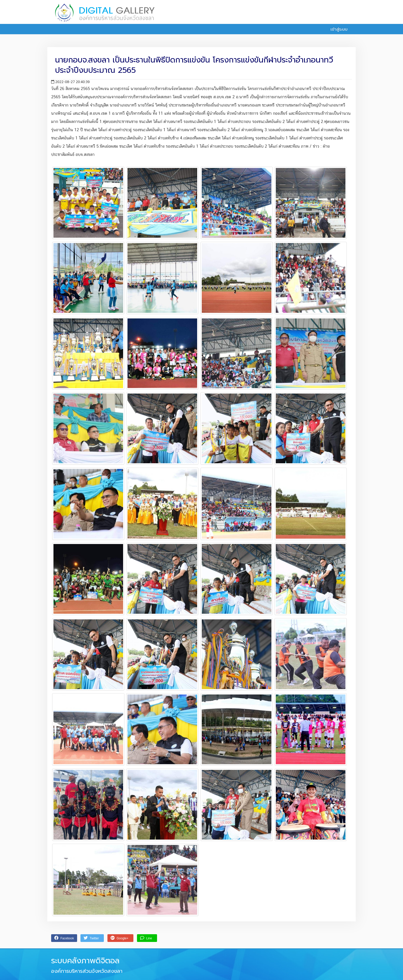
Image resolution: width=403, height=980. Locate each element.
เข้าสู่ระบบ (336, 29)
